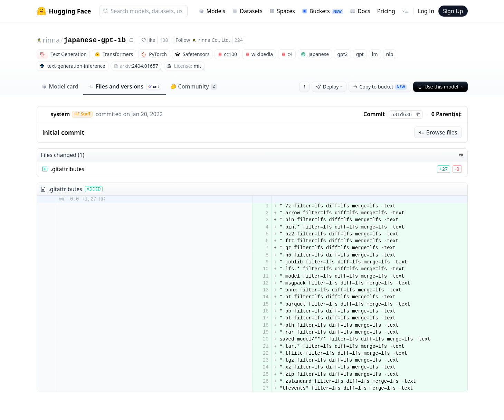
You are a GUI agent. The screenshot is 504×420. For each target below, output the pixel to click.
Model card (60, 86)
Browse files (438, 132)
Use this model (441, 87)
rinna (51, 40)
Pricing (386, 11)
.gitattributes (68, 169)
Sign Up (453, 11)
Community (194, 86)
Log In (426, 11)
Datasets (247, 11)
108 (164, 40)
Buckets (322, 11)
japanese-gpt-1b (95, 40)
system (60, 114)
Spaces (282, 11)
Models (212, 11)
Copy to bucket (380, 87)
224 (239, 40)
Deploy (330, 87)
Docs (360, 11)
